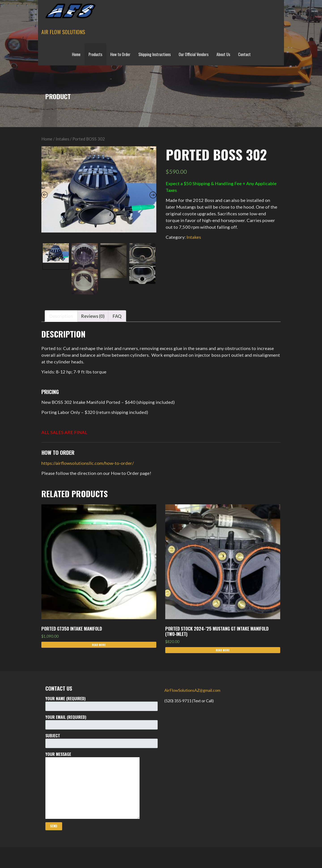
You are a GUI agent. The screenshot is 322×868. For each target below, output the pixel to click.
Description (61, 316)
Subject (102, 740)
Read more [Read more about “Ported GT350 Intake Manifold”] (99, 645)
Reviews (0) (93, 316)
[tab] (61, 316)
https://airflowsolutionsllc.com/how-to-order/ (88, 463)
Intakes (62, 139)
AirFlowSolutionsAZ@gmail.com (192, 690)
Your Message (102, 785)
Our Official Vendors (194, 54)
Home (76, 54)
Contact (244, 54)
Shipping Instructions (155, 54)
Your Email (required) (102, 722)
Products (95, 54)
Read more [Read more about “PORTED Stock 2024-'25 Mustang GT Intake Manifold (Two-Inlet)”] (223, 650)
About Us (223, 54)
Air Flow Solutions (63, 32)
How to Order (120, 54)
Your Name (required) (102, 703)
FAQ (117, 316)
